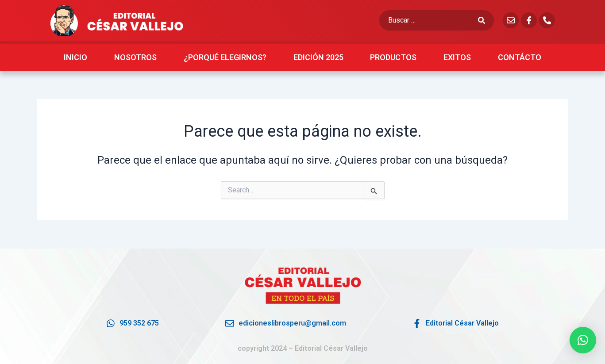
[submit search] (486, 20)
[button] (583, 340)
